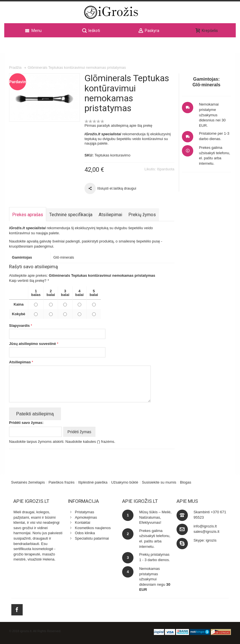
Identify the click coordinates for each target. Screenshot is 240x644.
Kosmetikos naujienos (93, 527)
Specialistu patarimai (92, 537)
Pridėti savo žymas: (26, 422)
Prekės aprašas (28, 214)
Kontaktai (82, 522)
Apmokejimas (86, 517)
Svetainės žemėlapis (28, 481)
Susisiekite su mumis (159, 481)
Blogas (186, 481)
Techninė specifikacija (71, 214)
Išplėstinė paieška (93, 481)
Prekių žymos (142, 214)
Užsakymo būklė (125, 481)
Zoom (44, 97)
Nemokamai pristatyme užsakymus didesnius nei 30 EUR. (212, 114)
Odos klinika (85, 532)
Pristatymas (84, 511)
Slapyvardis (19, 325)
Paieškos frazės (61, 481)
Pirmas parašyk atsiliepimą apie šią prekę (118, 125)
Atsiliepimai (110, 214)
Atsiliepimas (20, 361)
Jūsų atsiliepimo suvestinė (32, 343)
